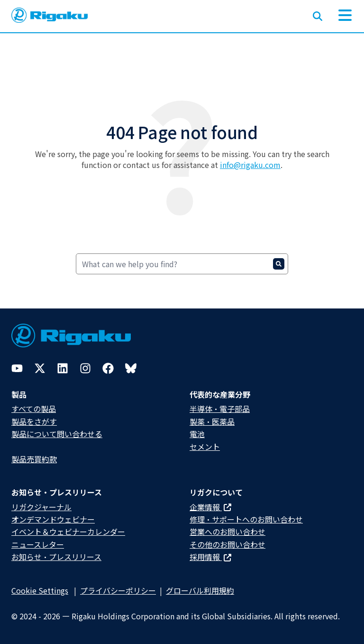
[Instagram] (85, 368)
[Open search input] (318, 14)
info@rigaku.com (250, 165)
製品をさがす (34, 421)
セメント (205, 447)
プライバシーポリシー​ (118, 590)
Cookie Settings (40, 590)
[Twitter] (40, 368)
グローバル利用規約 (200, 590)
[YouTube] (17, 368)
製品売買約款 (34, 459)
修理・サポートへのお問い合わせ (246, 519)
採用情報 (210, 557)
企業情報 (210, 507)
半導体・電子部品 (220, 409)
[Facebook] (108, 368)
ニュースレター (38, 544)
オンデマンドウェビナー (53, 519)
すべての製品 (34, 409)
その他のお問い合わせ (227, 544)
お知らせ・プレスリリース (56, 557)
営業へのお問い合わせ (227, 532)
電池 (197, 434)
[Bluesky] (131, 368)
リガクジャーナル (41, 507)
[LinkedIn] (63, 368)
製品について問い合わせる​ (57, 434)
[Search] (182, 264)
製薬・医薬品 (212, 421)
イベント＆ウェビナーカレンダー (68, 532)
